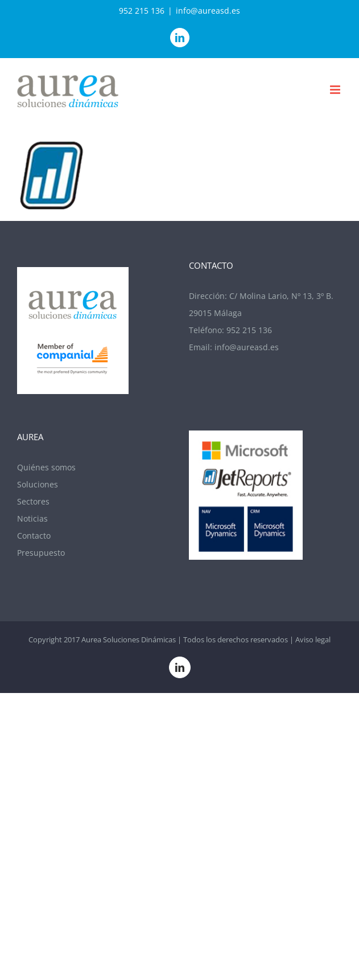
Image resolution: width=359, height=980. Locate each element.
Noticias (32, 518)
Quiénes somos (46, 467)
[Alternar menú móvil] (336, 90)
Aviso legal (313, 639)
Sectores (33, 501)
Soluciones (38, 484)
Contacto (34, 536)
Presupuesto (41, 553)
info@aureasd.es (208, 11)
